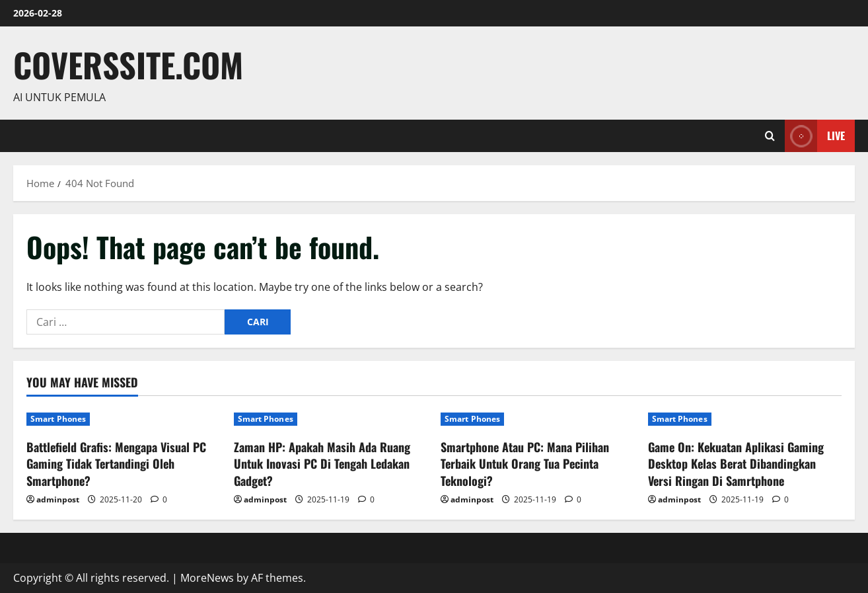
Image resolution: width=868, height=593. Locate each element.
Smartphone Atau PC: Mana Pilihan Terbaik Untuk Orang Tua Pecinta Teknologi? (525, 463)
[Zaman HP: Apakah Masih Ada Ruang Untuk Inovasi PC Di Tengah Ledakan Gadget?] (331, 419)
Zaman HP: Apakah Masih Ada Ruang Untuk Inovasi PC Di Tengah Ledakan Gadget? (322, 463)
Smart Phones (58, 419)
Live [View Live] (815, 136)
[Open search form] (770, 136)
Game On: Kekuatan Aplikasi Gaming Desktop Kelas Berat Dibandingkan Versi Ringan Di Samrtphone (736, 463)
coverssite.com (128, 64)
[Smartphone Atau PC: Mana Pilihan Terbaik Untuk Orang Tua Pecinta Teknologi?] (538, 419)
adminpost (58, 499)
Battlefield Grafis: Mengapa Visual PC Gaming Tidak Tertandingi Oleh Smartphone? (116, 463)
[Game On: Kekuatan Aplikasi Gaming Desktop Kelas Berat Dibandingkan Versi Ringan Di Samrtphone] (745, 419)
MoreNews (207, 578)
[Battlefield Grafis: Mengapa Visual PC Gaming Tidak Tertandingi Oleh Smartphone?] (124, 419)
